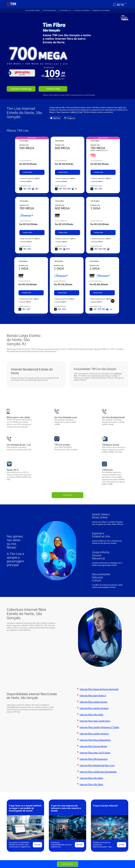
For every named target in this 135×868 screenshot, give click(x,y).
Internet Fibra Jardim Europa (93, 702)
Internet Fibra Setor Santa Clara (95, 721)
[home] (11, 4)
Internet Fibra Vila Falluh (91, 778)
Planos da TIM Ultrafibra (82, 11)
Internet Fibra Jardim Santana (94, 708)
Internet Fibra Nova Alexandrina (95, 740)
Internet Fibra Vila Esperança (94, 759)
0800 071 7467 (77, 112)
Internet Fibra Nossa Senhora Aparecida (99, 689)
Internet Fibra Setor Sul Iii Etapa (95, 753)
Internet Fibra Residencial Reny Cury (97, 765)
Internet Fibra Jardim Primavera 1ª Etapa (99, 727)
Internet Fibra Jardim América (94, 734)
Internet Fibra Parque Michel (93, 746)
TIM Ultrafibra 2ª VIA (65, 11)
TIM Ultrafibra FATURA (49, 11)
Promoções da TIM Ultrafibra (101, 11)
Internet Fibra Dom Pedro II (93, 696)
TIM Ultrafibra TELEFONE (33, 11)
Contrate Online (67, 864)
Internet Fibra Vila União (91, 715)
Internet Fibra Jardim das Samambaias (98, 772)
